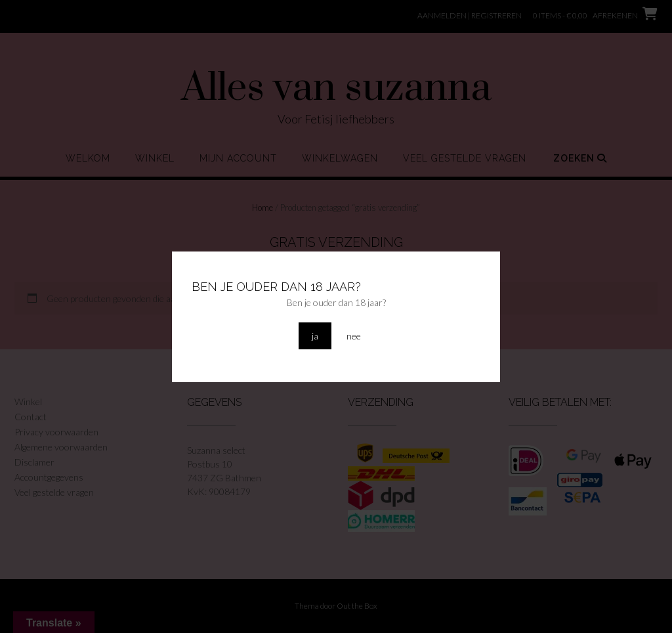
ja (315, 336)
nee (354, 336)
